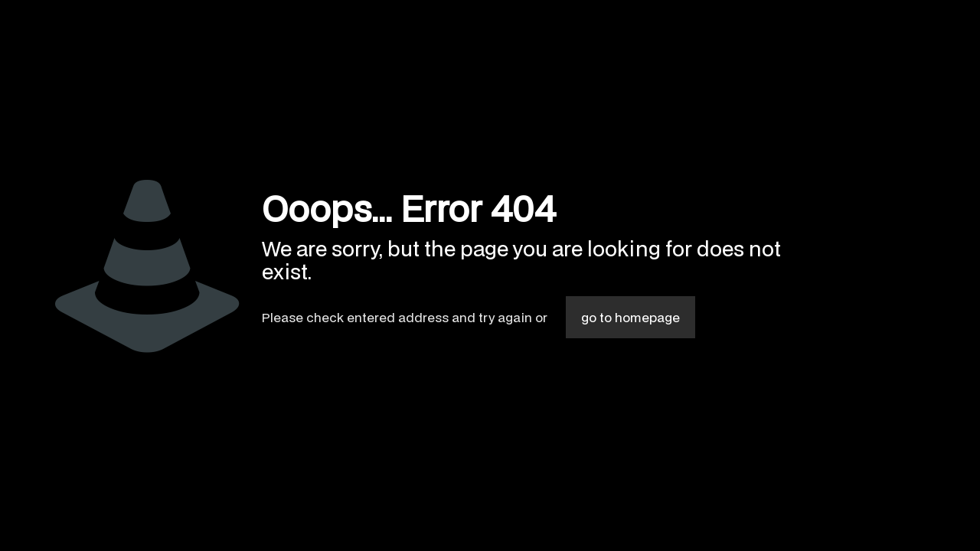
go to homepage (630, 317)
